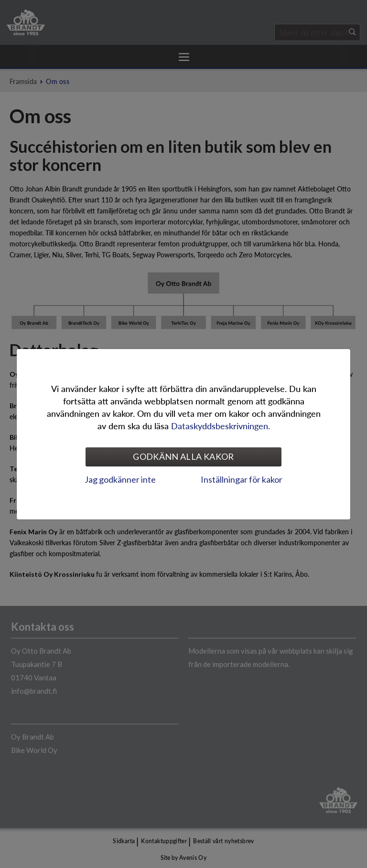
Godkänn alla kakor (183, 456)
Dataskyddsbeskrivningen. (221, 426)
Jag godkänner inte (120, 479)
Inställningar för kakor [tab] (242, 479)
